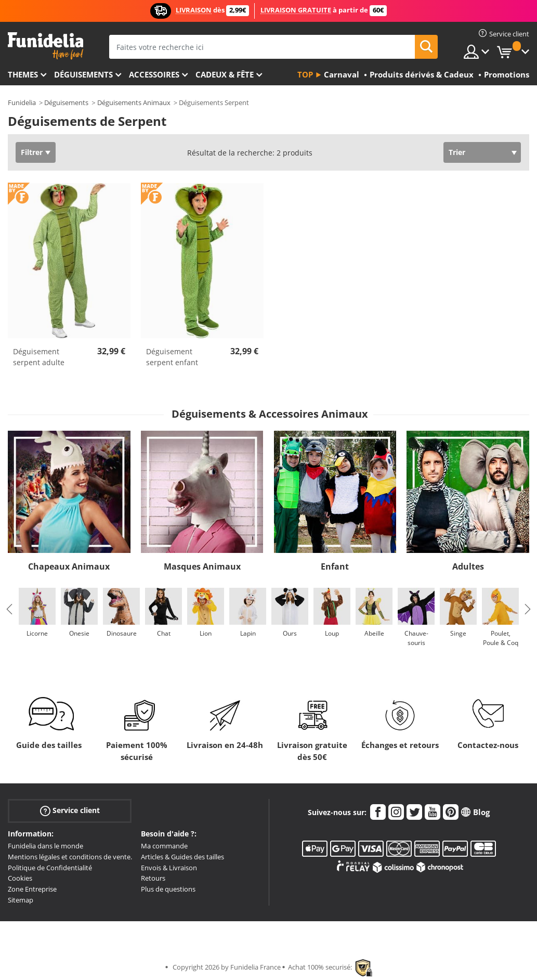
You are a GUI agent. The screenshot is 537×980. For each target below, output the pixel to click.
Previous (9, 609)
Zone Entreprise (32, 889)
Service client (70, 811)
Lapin (248, 633)
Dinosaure (122, 633)
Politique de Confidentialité (50, 868)
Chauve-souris (416, 638)
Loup (332, 633)
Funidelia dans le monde (45, 846)
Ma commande (164, 846)
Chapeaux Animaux (69, 566)
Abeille (374, 633)
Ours (290, 633)
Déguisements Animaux (134, 102)
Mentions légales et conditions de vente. (70, 857)
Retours (153, 878)
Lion (206, 633)
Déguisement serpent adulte (39, 357)
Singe (458, 633)
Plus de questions (168, 889)
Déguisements (83, 74)
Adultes (468, 566)
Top (305, 74)
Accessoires (154, 74)
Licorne (37, 633)
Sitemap (21, 900)
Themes (23, 74)
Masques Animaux (202, 566)
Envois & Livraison (169, 868)
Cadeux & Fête (225, 74)
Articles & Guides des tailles (182, 857)
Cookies (20, 878)
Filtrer (32, 152)
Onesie (79, 633)
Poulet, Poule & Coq (501, 638)
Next (528, 609)
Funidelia (22, 102)
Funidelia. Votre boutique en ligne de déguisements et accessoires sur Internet (45, 46)
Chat (164, 633)
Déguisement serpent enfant (172, 357)
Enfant (335, 566)
